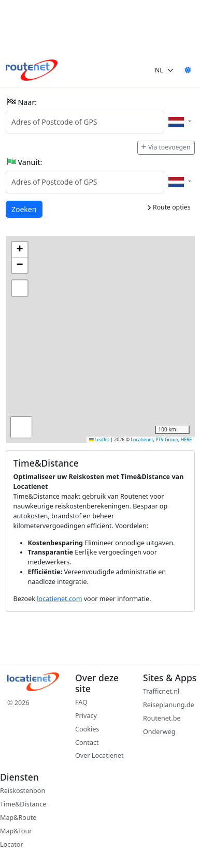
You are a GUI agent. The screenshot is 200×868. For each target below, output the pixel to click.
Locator (12, 844)
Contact (87, 743)
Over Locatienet (99, 755)
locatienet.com (59, 599)
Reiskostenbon (23, 791)
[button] (20, 250)
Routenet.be (162, 718)
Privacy (86, 716)
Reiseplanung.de (169, 705)
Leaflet (99, 440)
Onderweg (159, 732)
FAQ (81, 702)
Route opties (169, 207)
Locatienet (142, 440)
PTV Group (167, 440)
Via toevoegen (166, 147)
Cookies (87, 729)
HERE (187, 440)
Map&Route (18, 818)
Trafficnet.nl (161, 691)
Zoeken (24, 209)
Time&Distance (23, 804)
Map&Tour (16, 831)
